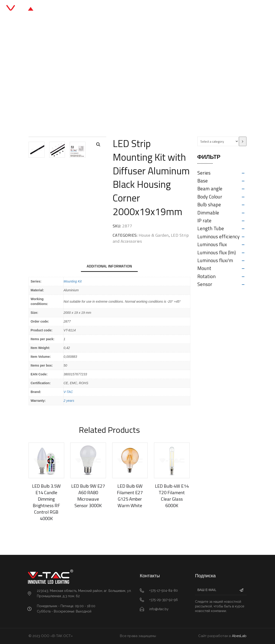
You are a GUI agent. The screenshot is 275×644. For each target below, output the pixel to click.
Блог (149, 9)
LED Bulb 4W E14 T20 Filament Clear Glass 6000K (172, 496)
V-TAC (68, 392)
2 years (69, 401)
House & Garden (125, 75)
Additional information (109, 266)
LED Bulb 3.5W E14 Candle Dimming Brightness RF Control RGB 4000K (46, 502)
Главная (89, 9)
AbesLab (239, 636)
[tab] (109, 267)
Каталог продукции (120, 9)
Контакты (185, 9)
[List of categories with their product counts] (218, 141)
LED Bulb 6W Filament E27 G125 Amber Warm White (130, 496)
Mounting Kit (73, 281)
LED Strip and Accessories (166, 75)
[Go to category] (243, 141)
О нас (165, 9)
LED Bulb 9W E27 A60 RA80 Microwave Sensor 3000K (88, 496)
